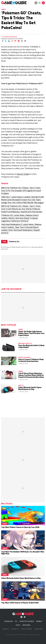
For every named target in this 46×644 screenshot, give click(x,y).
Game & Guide (23, 174)
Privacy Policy (39, 629)
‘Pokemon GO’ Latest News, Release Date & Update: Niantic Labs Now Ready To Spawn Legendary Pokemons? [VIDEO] (20, 218)
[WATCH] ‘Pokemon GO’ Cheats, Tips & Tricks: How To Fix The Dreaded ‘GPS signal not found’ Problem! (21, 191)
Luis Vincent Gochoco (10, 37)
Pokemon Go (14, 242)
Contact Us (15, 629)
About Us (6, 629)
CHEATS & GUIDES (24, 357)
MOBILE (39, 621)
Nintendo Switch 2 (25, 343)
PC (16, 621)
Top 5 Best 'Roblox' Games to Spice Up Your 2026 (20, 527)
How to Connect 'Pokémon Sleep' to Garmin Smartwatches (31, 360)
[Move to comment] (25, 41)
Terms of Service (26, 629)
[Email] (22, 41)
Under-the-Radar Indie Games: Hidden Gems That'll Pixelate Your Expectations (31, 333)
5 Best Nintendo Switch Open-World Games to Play (30, 388)
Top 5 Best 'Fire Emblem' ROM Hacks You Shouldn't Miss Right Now (23, 553)
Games (3, 9)
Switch (21, 385)
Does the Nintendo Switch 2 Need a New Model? (31, 346)
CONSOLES (8, 621)
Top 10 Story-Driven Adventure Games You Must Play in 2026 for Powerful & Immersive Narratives (31, 375)
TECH (18, 625)
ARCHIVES (26, 625)
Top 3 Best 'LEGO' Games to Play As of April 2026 (20, 603)
